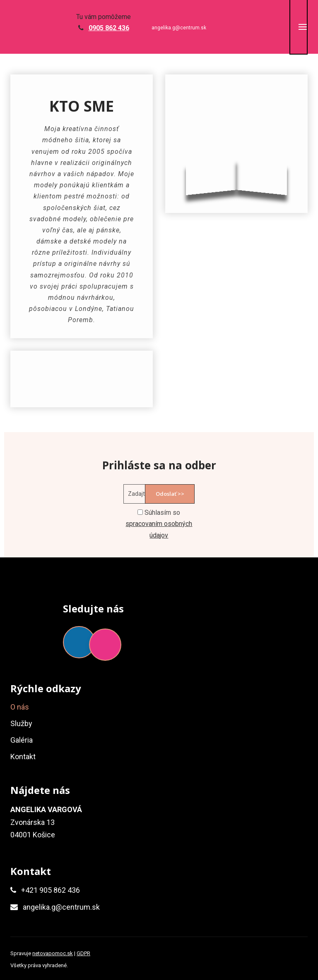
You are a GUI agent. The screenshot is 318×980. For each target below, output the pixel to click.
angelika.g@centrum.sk (179, 27)
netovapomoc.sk (53, 953)
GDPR (83, 953)
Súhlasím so (159, 524)
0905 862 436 (109, 28)
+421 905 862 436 (51, 890)
